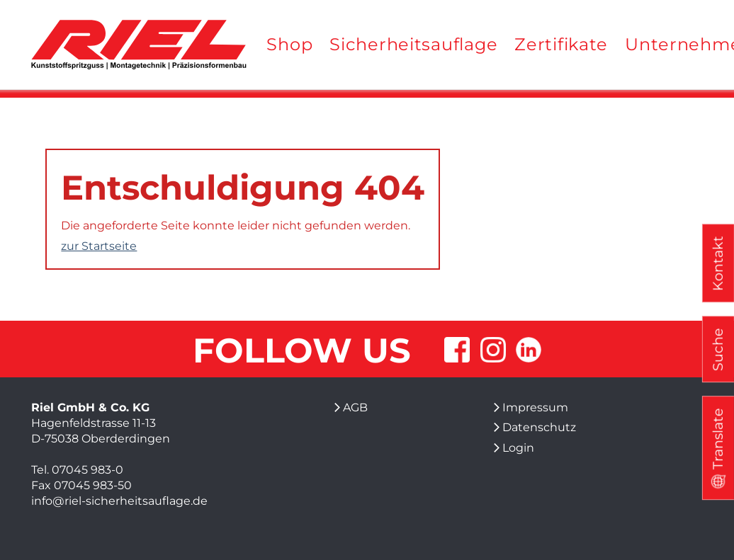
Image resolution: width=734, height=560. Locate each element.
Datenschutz (539, 427)
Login (518, 448)
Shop (289, 44)
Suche (718, 349)
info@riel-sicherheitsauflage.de (119, 501)
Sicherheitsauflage (413, 44)
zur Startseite (99, 246)
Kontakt (718, 263)
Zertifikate (561, 44)
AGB (355, 407)
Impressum (535, 407)
